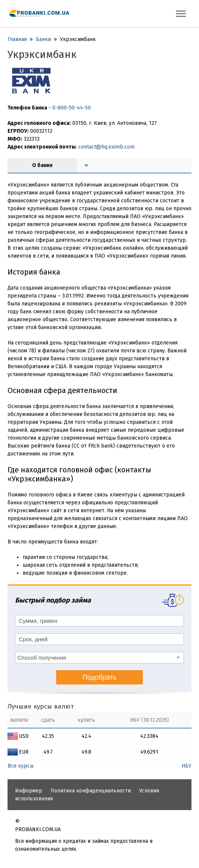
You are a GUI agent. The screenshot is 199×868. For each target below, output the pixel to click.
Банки (43, 39)
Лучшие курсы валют (41, 706)
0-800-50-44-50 (72, 108)
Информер (29, 791)
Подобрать (100, 677)
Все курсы (21, 766)
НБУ (187, 766)
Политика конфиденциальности (91, 791)
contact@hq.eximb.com (106, 147)
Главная (17, 39)
